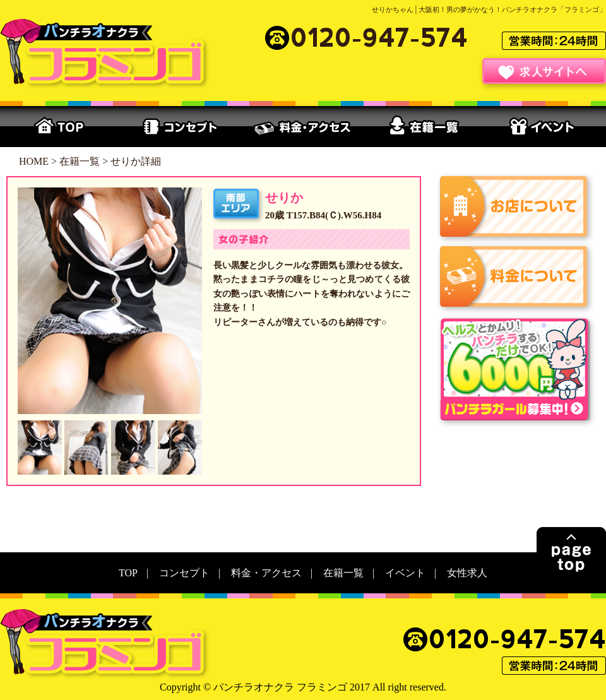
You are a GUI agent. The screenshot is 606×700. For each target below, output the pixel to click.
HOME (34, 161)
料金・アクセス (303, 127)
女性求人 (467, 573)
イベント (545, 127)
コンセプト (182, 127)
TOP (61, 127)
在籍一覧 (424, 127)
